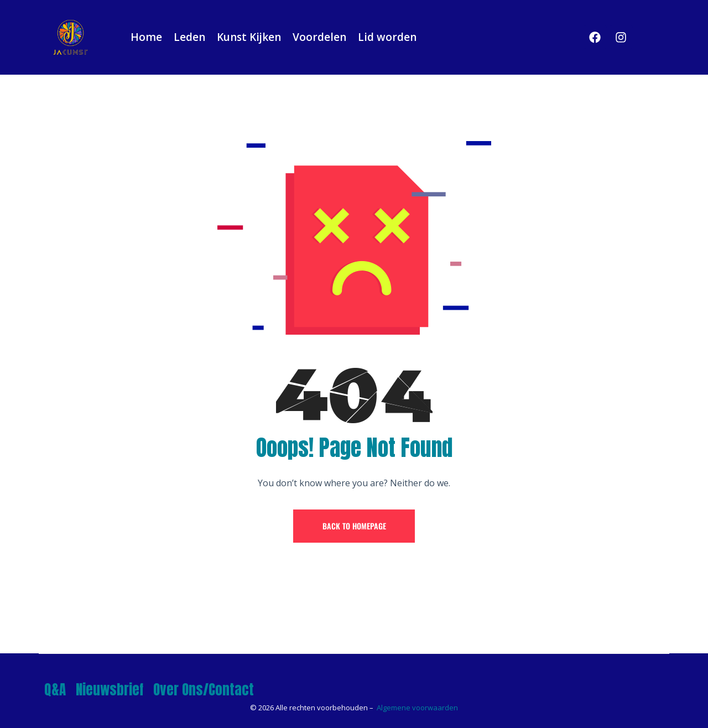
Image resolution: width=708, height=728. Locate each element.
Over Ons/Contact (204, 690)
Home (146, 37)
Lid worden (387, 37)
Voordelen (319, 37)
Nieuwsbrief (110, 690)
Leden (189, 37)
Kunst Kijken (249, 37)
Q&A (55, 690)
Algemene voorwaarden (417, 708)
